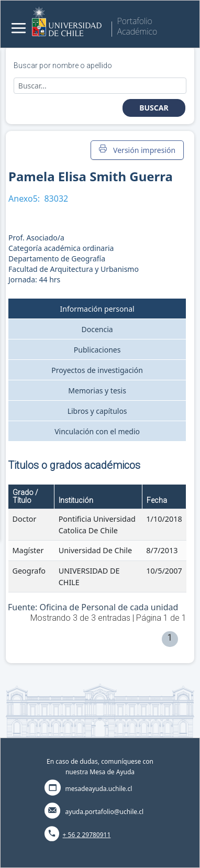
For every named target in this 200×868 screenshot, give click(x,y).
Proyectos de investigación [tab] (97, 370)
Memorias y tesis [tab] (97, 391)
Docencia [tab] (97, 329)
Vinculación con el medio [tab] (97, 431)
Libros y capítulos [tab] (97, 411)
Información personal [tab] (97, 309)
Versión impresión (137, 150)
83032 (56, 199)
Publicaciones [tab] (97, 350)
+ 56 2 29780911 (87, 835)
